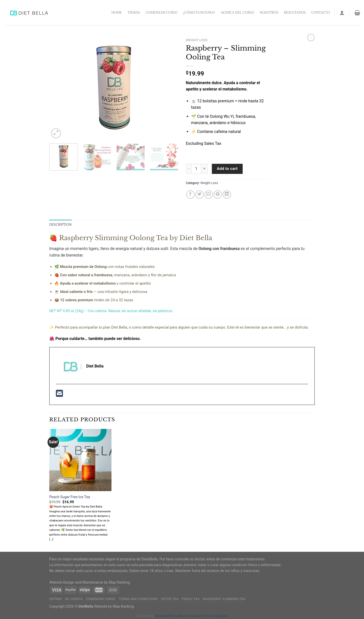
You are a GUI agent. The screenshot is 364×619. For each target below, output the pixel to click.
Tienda (134, 13)
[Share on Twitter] (200, 194)
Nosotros (269, 13)
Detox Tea (170, 599)
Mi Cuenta (74, 599)
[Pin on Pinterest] (218, 194)
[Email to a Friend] (209, 194)
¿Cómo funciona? (199, 13)
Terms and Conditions (138, 599)
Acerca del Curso (238, 13)
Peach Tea (191, 599)
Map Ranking (119, 582)
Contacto (321, 13)
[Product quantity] (196, 169)
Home (117, 13)
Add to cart (227, 169)
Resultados (295, 13)
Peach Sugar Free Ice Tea (70, 497)
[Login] (342, 13)
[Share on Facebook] (190, 194)
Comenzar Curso (162, 13)
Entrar (56, 599)
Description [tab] (61, 225)
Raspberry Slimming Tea (224, 599)
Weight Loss (197, 40)
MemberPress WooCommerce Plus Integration (192, 616)
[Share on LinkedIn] (227, 194)
